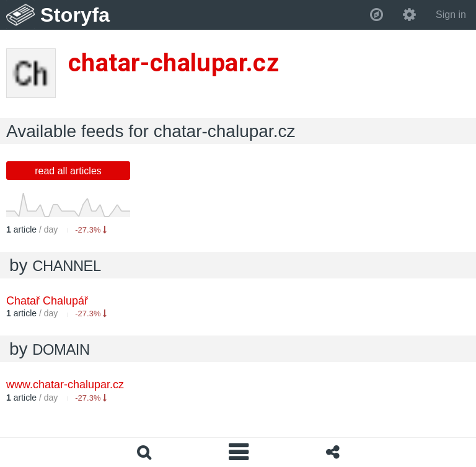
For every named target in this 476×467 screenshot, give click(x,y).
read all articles (68, 171)
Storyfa (75, 15)
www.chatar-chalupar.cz (65, 385)
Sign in (451, 15)
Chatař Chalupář (47, 301)
